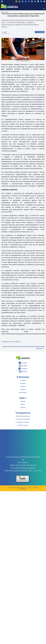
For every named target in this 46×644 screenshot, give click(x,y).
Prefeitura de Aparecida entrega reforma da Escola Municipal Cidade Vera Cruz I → (23, 347)
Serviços (23, 407)
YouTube (24, 366)
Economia (23, 383)
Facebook (24, 363)
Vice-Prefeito (23, 392)
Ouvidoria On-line (23, 425)
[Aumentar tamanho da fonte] (29, 1)
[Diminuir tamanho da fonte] (26, 1)
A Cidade (23, 380)
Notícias (7, 12)
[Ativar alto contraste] (32, 1)
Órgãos (23, 404)
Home (3, 12)
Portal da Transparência (23, 419)
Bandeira (23, 386)
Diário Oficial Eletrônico (23, 416)
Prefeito (23, 389)
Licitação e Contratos (23, 422)
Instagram (24, 369)
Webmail (24, 371)
